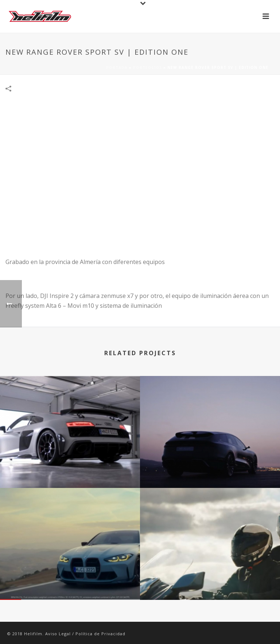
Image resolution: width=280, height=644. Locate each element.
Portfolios (147, 67)
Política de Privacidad (100, 634)
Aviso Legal (58, 634)
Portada (117, 67)
